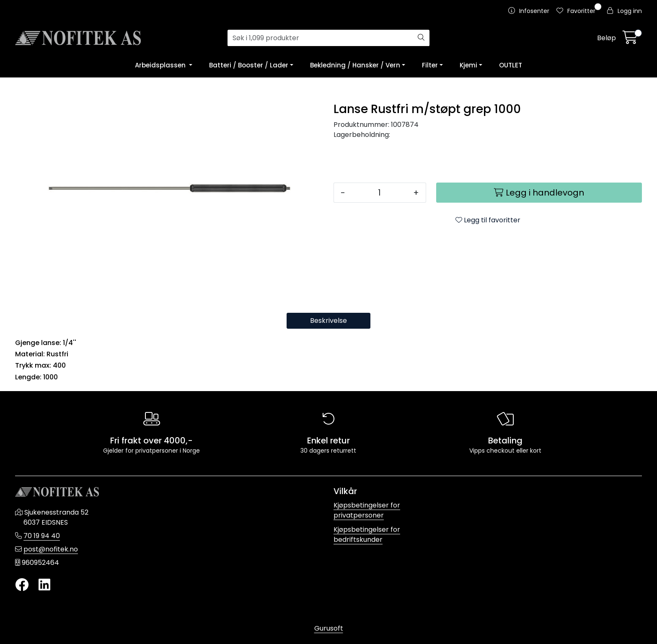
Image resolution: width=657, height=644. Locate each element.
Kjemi (468, 65)
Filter (430, 65)
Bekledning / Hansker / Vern (355, 65)
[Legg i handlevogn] (539, 193)
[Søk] (321, 38)
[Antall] (379, 193)
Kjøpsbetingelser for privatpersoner (367, 510)
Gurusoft (329, 628)
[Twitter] (22, 585)
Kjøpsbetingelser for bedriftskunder (367, 535)
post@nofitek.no (51, 549)
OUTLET (511, 65)
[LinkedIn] (44, 585)
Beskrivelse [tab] (328, 321)
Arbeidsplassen (161, 65)
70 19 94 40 (42, 536)
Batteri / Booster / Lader (249, 65)
